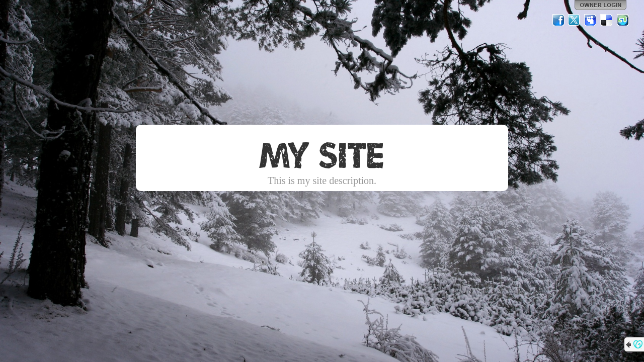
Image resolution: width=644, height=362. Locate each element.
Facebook (558, 20)
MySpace (591, 20)
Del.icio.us (607, 20)
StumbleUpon (623, 20)
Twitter (575, 20)
